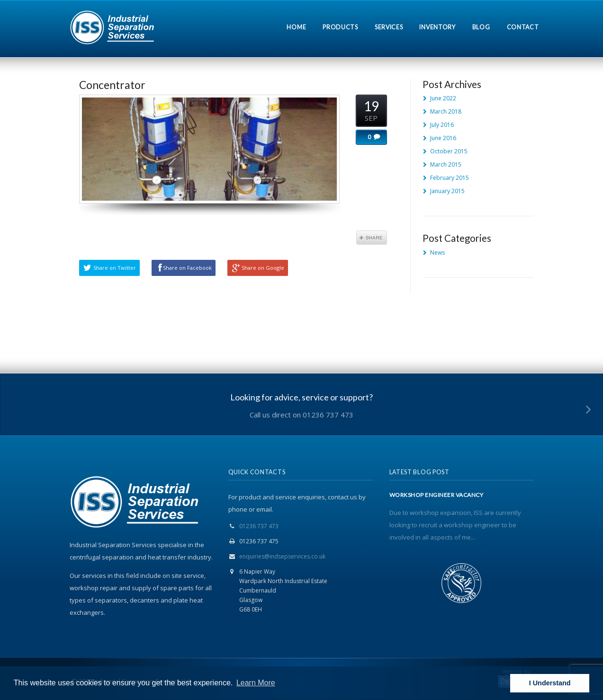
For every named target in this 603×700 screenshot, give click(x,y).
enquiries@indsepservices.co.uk (282, 556)
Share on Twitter (115, 268)
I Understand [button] (550, 683)
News (437, 253)
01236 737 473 (259, 526)
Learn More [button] (256, 683)
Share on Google (263, 268)
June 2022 (443, 98)
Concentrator (112, 85)
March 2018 (446, 111)
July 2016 (442, 125)
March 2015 (446, 164)
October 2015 (449, 151)
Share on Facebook (187, 268)
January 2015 (447, 191)
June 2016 (443, 138)
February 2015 (450, 178)
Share (372, 238)
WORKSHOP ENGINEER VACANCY (436, 495)
